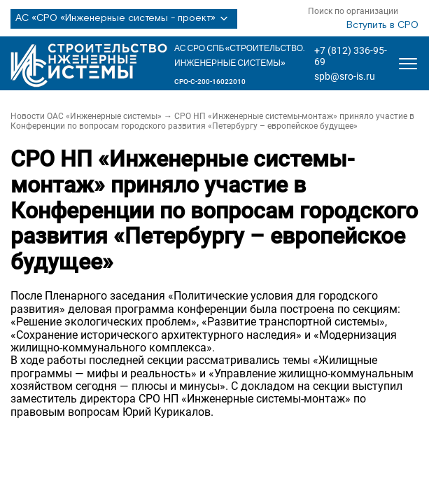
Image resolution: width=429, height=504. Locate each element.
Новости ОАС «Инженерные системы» (86, 116)
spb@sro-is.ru (345, 76)
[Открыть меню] (408, 64)
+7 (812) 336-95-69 (351, 56)
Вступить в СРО (382, 25)
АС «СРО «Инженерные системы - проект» (124, 19)
